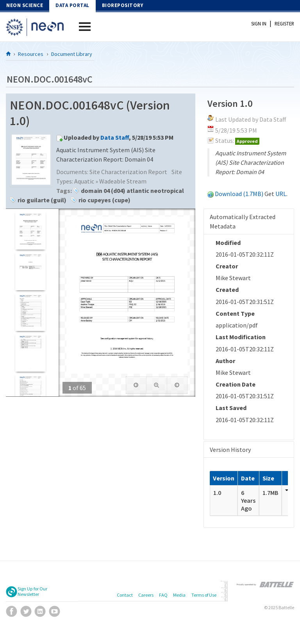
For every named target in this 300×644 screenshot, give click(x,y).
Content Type (235, 313)
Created (227, 290)
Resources (31, 54)
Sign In (259, 23)
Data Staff (115, 137)
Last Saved (231, 408)
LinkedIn (40, 611)
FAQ (163, 595)
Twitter (26, 611)
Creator (227, 266)
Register (284, 23)
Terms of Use (204, 595)
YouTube (54, 611)
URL (281, 194)
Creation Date (236, 384)
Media (179, 595)
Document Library (72, 54)
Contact (125, 595)
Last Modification (241, 337)
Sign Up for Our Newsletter (32, 592)
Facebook (12, 611)
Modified (228, 243)
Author (225, 361)
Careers (146, 595)
